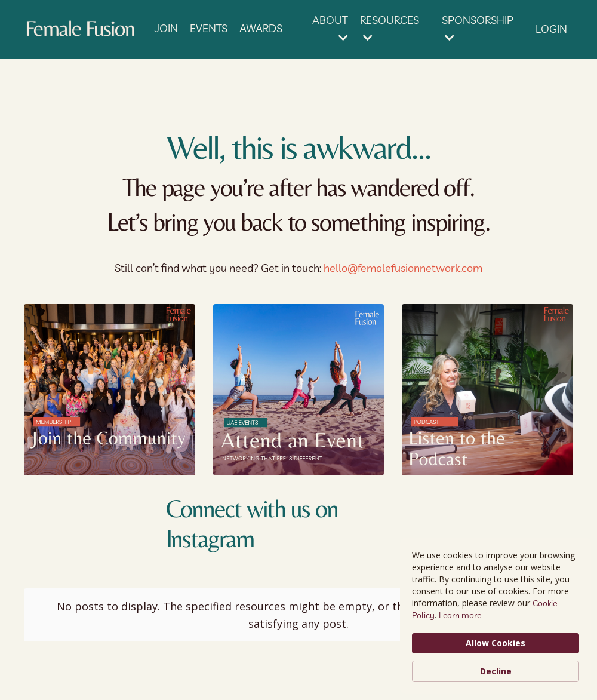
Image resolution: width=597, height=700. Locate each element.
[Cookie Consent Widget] (496, 616)
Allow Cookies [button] (496, 643)
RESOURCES (390, 28)
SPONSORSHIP (478, 28)
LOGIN (551, 29)
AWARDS (261, 28)
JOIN (166, 28)
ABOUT (330, 28)
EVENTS (209, 28)
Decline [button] (496, 671)
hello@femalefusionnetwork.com (403, 268)
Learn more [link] (460, 615)
